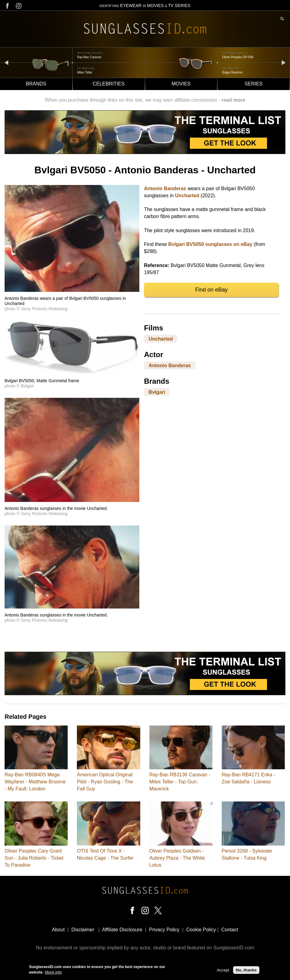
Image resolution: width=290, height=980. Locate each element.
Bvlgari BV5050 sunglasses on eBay (210, 244)
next (284, 62)
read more (233, 100)
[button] (72, 290)
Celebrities (109, 84)
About (58, 930)
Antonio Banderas (165, 188)
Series (254, 84)
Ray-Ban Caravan (89, 57)
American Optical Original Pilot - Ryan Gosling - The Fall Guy (105, 782)
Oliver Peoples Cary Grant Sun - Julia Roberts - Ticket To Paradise (34, 858)
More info (54, 972)
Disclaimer (83, 930)
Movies (181, 84)
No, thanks (246, 970)
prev (6, 62)
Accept (223, 970)
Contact (230, 930)
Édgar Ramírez (232, 72)
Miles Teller (85, 72)
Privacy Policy (164, 930)
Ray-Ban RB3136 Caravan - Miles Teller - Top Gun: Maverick (180, 782)
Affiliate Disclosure (122, 930)
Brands (36, 84)
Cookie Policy (201, 930)
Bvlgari (157, 392)
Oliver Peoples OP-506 (238, 57)
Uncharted (187, 196)
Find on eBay (211, 290)
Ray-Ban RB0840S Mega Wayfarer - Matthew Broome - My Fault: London (35, 782)
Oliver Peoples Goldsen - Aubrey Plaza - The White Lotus (177, 858)
